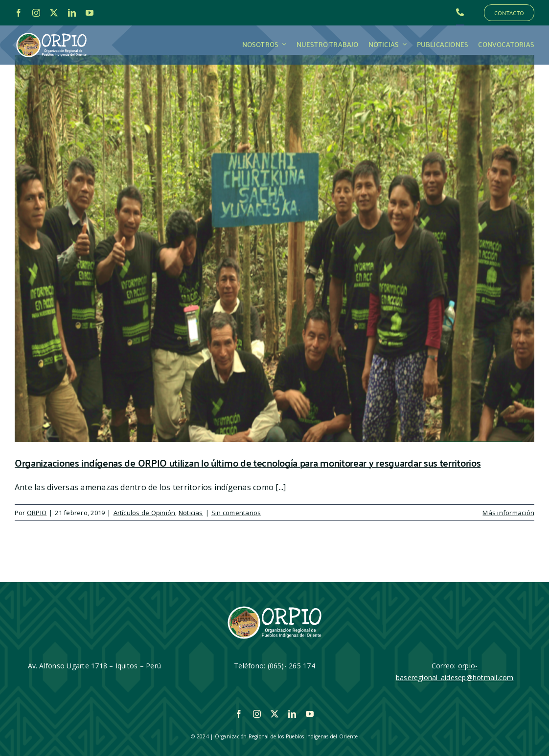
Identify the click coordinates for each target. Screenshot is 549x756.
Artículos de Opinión (145, 513)
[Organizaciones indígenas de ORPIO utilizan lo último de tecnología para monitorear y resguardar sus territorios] (274, 248)
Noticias (191, 513)
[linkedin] (72, 13)
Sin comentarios (236, 513)
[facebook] (19, 13)
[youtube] (90, 13)
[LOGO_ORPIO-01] (51, 33)
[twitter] (54, 13)
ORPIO (37, 513)
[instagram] (36, 13)
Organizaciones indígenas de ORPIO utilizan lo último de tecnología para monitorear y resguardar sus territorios (248, 462)
